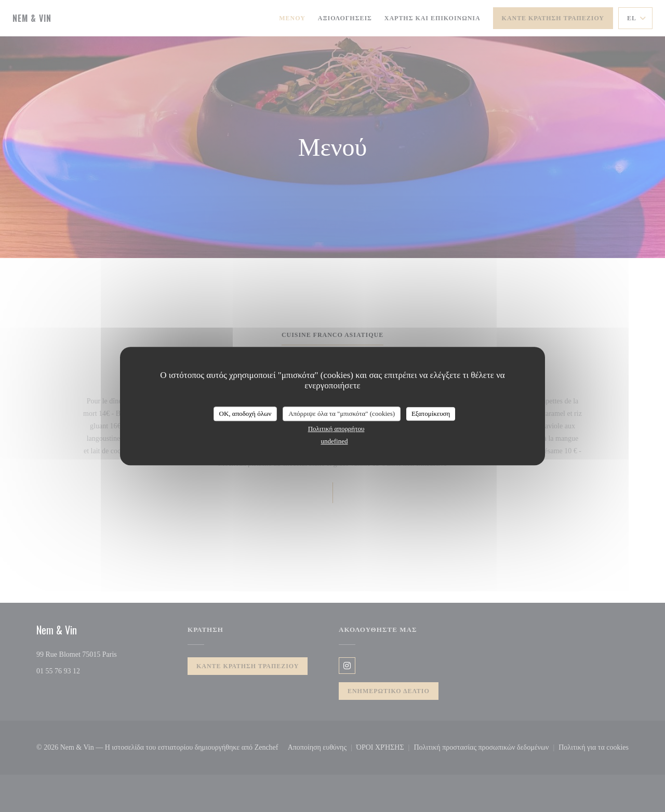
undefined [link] (335, 441)
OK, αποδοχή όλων (245, 414)
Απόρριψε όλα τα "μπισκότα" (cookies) (342, 414)
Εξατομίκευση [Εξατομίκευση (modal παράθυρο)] (431, 414)
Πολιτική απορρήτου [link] (336, 429)
